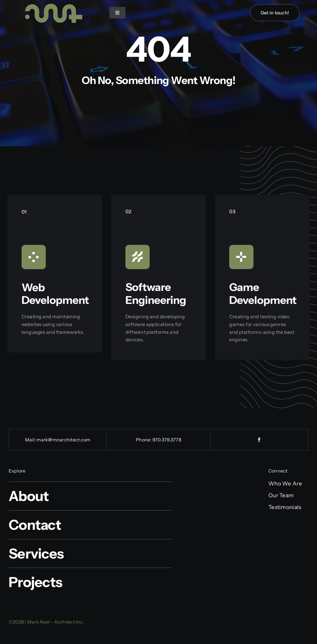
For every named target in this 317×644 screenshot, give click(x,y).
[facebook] (259, 440)
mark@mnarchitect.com (63, 440)
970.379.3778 (167, 440)
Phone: (144, 440)
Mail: (31, 440)
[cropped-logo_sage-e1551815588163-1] (52, 3)
